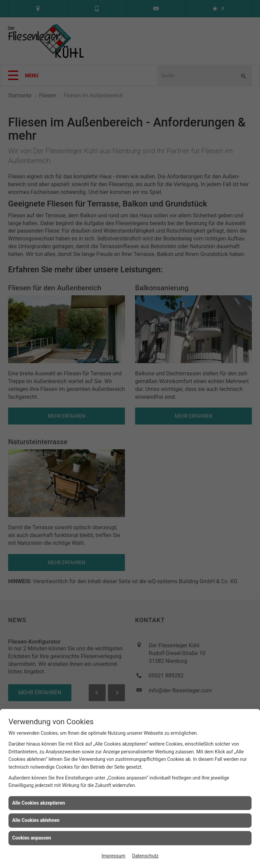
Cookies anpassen (32, 838)
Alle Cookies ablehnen (36, 820)
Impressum (113, 856)
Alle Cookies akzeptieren (39, 803)
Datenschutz (145, 856)
